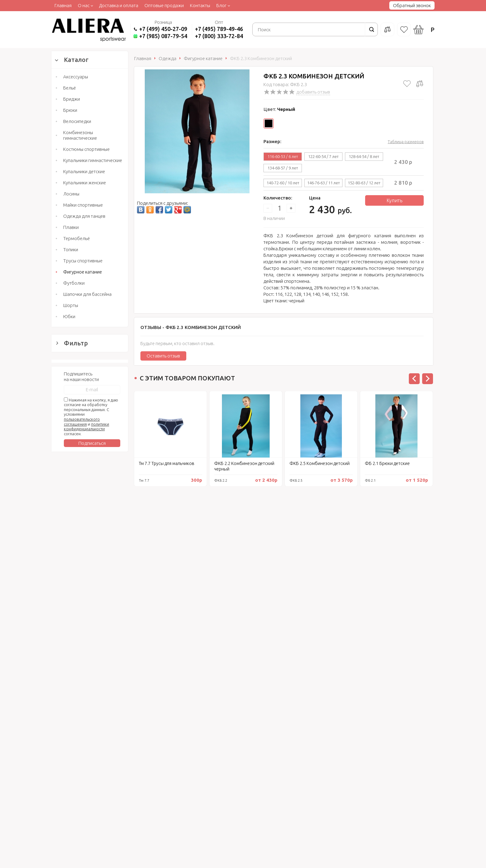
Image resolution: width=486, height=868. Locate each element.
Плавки (71, 227)
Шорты (71, 305)
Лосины (71, 194)
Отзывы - (191, 327)
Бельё (70, 88)
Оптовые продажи (164, 5)
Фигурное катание (83, 272)
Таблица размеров (406, 142)
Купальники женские (85, 183)
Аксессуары (76, 77)
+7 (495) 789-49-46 (219, 29)
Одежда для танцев (84, 216)
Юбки (69, 316)
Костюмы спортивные (86, 149)
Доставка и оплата (119, 5)
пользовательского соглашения (82, 693)
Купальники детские (84, 171)
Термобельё (77, 238)
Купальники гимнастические (93, 160)
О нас (84, 5)
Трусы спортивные (83, 261)
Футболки (74, 283)
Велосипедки (77, 121)
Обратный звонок (412, 5)
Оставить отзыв (163, 356)
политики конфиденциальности (86, 698)
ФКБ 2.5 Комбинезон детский (320, 463)
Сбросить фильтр (90, 612)
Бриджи (72, 99)
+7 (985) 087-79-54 (163, 36)
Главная (63, 5)
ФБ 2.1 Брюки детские (387, 463)
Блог (221, 5)
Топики (71, 250)
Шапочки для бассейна (87, 294)
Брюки (70, 110)
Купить (394, 200)
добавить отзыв (313, 92)
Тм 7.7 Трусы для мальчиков (167, 463)
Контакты (200, 5)
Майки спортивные (83, 205)
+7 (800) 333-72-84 (219, 36)
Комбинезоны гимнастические (80, 135)
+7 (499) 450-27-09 (163, 29)
